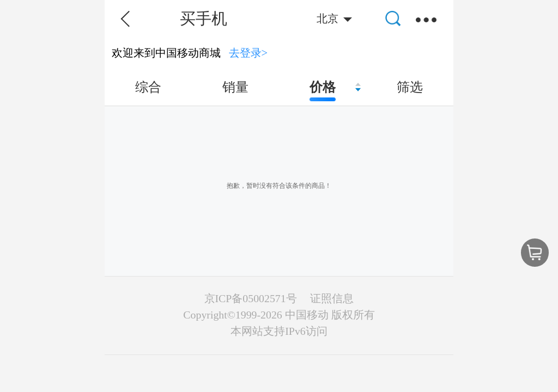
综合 (148, 87)
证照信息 (332, 298)
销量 (235, 87)
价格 (323, 87)
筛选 (410, 87)
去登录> (248, 53)
